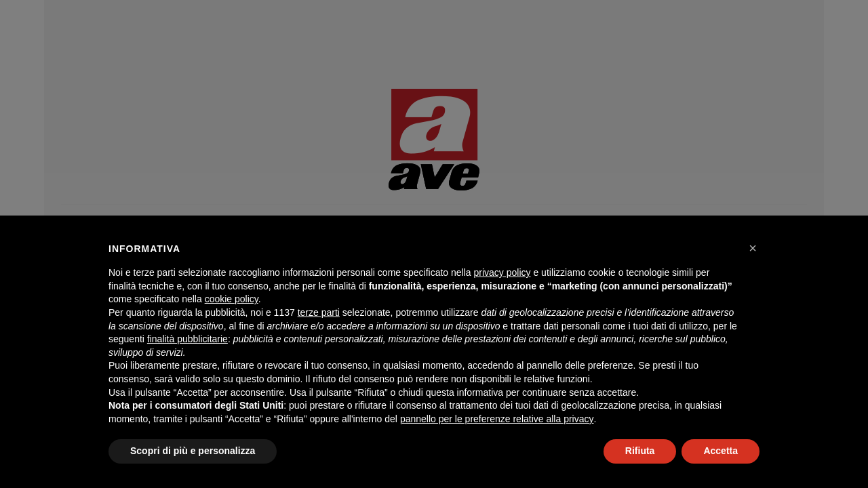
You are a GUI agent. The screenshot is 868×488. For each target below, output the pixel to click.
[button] (753, 248)
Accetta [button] (721, 451)
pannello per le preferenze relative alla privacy (497, 419)
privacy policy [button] (502, 272)
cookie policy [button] (232, 299)
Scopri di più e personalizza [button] (193, 451)
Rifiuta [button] (640, 451)
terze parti (319, 312)
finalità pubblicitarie (188, 339)
